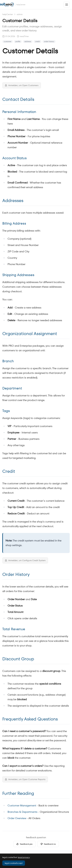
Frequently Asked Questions (30, 719)
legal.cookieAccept (14, 863)
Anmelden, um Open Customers (22, 85)
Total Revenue (14, 629)
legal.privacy (24, 857)
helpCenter (8, 14)
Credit (9, 471)
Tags (6, 411)
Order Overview (17, 818)
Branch (8, 361)
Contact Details (18, 99)
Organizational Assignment (30, 334)
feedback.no (48, 844)
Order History (16, 574)
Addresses (13, 201)
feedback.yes (24, 844)
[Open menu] (67, 5)
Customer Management (22, 805)
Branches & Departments (22, 812)
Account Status (15, 158)
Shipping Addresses (18, 275)
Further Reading (18, 793)
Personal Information (19, 112)
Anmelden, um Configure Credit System (25, 560)
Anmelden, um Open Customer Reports (25, 779)
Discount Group (18, 659)
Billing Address (14, 223)
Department (12, 388)
